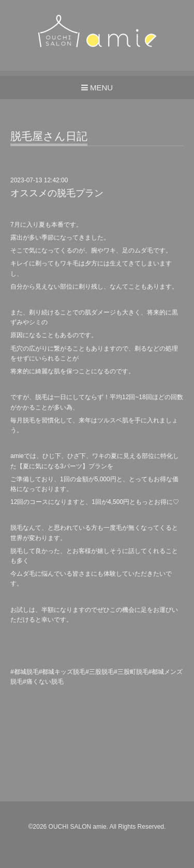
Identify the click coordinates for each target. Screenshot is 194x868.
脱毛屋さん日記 (49, 136)
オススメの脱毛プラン (57, 193)
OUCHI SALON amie (78, 827)
